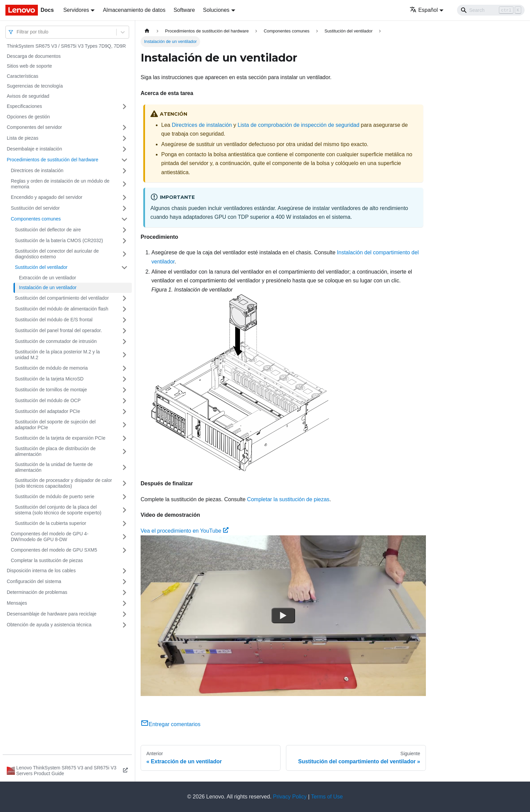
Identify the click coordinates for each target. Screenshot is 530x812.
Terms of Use (327, 797)
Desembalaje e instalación (34, 149)
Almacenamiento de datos (134, 10)
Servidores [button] (76, 10)
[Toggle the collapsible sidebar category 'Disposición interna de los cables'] (124, 571)
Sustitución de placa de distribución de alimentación (55, 451)
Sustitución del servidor (35, 208)
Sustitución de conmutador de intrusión (56, 341)
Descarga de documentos (34, 56)
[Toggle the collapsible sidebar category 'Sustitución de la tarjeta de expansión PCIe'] (124, 438)
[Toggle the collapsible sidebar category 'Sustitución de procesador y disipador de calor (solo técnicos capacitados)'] (124, 483)
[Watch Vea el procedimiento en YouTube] (283, 616)
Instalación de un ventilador (48, 287)
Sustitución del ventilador (41, 267)
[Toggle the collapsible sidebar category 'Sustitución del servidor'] (124, 208)
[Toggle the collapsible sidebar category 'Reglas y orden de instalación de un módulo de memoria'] (124, 184)
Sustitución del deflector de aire (48, 230)
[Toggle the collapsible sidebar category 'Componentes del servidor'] (124, 127)
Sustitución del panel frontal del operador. (58, 330)
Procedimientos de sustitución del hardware (53, 160)
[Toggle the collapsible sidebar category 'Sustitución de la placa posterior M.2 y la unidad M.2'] (124, 355)
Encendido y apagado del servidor (47, 197)
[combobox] (17, 32)
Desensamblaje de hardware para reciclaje (52, 614)
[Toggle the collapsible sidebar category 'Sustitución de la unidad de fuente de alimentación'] (124, 468)
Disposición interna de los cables (41, 571)
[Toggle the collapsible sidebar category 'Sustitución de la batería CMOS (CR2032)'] (124, 241)
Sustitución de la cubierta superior (51, 523)
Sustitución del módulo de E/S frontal (54, 320)
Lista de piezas (22, 138)
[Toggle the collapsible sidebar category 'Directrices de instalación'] (124, 171)
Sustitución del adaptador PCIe (47, 411)
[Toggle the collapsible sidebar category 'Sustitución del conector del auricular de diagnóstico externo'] (124, 254)
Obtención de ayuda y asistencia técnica (49, 625)
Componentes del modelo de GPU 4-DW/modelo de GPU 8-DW (50, 537)
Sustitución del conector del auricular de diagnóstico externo (57, 254)
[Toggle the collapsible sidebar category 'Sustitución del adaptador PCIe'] (124, 412)
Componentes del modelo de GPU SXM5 (54, 550)
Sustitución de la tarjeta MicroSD (49, 379)
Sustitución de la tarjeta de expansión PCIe (60, 438)
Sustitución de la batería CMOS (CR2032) (59, 240)
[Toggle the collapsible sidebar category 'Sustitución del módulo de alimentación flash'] (124, 309)
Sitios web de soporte (29, 66)
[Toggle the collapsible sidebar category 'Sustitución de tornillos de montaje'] (124, 390)
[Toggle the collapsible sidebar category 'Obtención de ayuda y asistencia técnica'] (124, 625)
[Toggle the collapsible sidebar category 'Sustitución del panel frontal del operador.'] (124, 331)
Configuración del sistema (34, 581)
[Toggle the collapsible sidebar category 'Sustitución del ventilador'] (124, 268)
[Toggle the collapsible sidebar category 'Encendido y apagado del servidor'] (124, 198)
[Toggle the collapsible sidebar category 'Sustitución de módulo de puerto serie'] (124, 497)
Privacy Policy (290, 797)
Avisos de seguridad (28, 96)
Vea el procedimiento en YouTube (185, 531)
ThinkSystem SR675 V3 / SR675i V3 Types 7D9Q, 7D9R (66, 46)
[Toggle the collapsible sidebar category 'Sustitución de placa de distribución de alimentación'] (124, 452)
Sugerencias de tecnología (35, 86)
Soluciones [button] (216, 10)
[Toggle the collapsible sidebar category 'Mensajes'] (124, 603)
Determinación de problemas (37, 592)
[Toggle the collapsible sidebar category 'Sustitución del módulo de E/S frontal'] (124, 320)
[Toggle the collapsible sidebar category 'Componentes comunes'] (124, 219)
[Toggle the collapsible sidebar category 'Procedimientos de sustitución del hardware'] (124, 160)
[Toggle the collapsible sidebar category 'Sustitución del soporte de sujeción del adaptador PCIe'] (124, 425)
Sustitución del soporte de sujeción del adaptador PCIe (55, 425)
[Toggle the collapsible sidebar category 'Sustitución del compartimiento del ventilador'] (124, 298)
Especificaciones (24, 106)
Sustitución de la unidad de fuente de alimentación (54, 467)
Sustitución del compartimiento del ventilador (62, 298)
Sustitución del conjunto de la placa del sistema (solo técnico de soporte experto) (58, 510)
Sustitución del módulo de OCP (48, 400)
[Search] (491, 10)
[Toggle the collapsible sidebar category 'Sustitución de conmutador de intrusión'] (124, 342)
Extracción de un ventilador (47, 278)
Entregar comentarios (171, 724)
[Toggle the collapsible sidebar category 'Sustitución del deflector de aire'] (124, 230)
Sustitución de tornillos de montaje (51, 390)
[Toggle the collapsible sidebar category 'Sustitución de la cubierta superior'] (124, 524)
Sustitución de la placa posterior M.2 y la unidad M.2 (57, 355)
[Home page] (147, 31)
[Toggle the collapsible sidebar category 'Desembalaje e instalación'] (124, 149)
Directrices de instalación (37, 170)
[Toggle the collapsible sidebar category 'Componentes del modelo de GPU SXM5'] (124, 550)
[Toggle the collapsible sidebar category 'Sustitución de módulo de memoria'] (124, 368)
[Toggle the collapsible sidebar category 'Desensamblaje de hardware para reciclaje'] (124, 614)
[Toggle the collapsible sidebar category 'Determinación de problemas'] (124, 593)
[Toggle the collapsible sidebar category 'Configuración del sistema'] (124, 582)
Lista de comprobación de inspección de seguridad (298, 125)
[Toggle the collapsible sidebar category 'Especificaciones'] (124, 107)
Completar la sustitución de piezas (47, 560)
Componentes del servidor (34, 127)
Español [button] (424, 10)
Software (184, 10)
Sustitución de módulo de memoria (51, 368)
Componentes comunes (36, 219)
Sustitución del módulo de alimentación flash (62, 309)
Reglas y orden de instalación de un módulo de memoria (60, 184)
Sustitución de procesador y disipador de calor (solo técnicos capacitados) (63, 483)
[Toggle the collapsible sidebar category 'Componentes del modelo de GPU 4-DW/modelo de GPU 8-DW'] (124, 537)
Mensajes (17, 603)
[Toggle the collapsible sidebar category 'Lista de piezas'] (124, 138)
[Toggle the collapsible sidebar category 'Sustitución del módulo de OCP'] (124, 401)
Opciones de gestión (28, 117)
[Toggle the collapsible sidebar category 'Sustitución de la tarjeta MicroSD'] (124, 379)
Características (22, 76)
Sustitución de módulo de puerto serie (55, 496)
